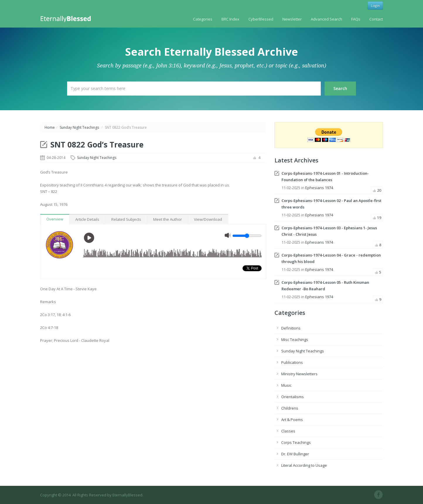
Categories (203, 19)
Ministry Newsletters (299, 374)
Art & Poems (292, 420)
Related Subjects (126, 219)
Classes (288, 431)
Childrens (290, 408)
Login (375, 5)
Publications (292, 362)
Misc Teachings (295, 340)
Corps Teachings (296, 442)
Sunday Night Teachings (79, 127)
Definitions (291, 328)
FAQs (356, 19)
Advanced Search (326, 19)
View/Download (208, 219)
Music (286, 385)
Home (50, 127)
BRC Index (230, 19)
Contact (376, 19)
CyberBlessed (261, 19)
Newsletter (292, 19)
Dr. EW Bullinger (295, 454)
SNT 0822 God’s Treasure (97, 145)
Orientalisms (292, 397)
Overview (55, 219)
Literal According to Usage (304, 465)
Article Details (87, 219)
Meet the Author (168, 219)
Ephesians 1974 (319, 188)
